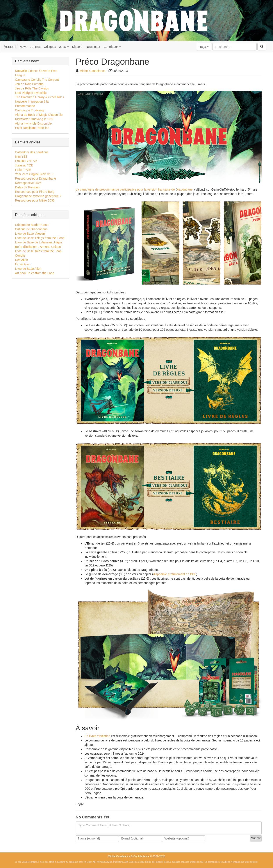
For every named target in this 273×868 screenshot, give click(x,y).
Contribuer (112, 47)
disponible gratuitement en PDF (175, 574)
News (23, 47)
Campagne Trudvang (29, 110)
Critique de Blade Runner (32, 225)
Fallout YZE (23, 170)
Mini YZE (21, 157)
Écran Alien (23, 264)
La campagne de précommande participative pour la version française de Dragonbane (134, 189)
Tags (204, 47)
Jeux (64, 47)
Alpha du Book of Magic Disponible (39, 115)
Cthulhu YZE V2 (26, 161)
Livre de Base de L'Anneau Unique (39, 242)
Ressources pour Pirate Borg (35, 192)
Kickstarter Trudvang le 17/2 (34, 119)
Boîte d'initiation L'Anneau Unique (38, 247)
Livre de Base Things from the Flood (40, 238)
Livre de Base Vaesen (30, 234)
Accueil (10, 47)
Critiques (50, 47)
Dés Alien (22, 260)
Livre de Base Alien (28, 269)
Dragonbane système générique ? (38, 196)
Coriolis (20, 255)
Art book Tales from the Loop (35, 273)
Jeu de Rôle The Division (32, 88)
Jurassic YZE (24, 165)
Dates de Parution (27, 187)
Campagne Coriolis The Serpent (37, 80)
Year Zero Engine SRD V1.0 (34, 174)
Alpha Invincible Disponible (33, 123)
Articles (36, 47)
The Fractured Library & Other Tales (40, 97)
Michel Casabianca (93, 71)
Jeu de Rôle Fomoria (29, 84)
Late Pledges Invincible (31, 93)
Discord (77, 47)
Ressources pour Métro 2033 (35, 200)
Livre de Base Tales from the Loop (38, 251)
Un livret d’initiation (97, 736)
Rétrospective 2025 (28, 183)
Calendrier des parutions (32, 152)
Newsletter (93, 47)
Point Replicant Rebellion (32, 128)
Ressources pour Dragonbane (36, 179)
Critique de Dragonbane (31, 229)
